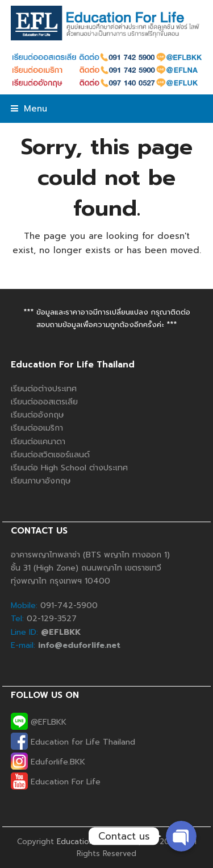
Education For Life (56, 782)
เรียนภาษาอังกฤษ (41, 481)
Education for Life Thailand (73, 742)
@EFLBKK (39, 722)
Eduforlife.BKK (48, 762)
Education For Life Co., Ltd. (107, 842)
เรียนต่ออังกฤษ (37, 415)
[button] (29, 109)
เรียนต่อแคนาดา (38, 442)
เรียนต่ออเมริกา (37, 428)
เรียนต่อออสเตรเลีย (44, 402)
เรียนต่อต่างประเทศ (44, 389)
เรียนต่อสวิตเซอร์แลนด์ (50, 455)
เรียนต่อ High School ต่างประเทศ (69, 468)
